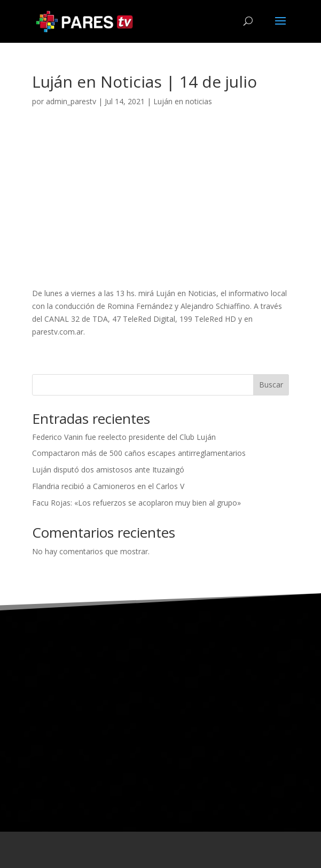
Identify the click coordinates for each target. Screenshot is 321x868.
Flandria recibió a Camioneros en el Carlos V (108, 486)
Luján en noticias (183, 101)
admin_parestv (71, 101)
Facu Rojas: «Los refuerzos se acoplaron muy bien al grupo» (136, 503)
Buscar (271, 385)
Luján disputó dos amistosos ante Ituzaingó (108, 470)
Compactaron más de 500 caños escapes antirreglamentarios (139, 453)
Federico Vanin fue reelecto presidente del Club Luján (124, 437)
